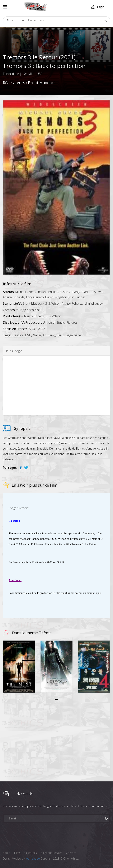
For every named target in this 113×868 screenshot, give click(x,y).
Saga (69, 335)
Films (17, 853)
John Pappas (77, 297)
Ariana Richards (14, 297)
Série (78, 335)
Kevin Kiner (34, 310)
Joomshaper (33, 858)
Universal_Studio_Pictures (60, 322)
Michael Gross (25, 292)
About (7, 853)
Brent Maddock (42, 83)
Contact (71, 853)
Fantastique (11, 74)
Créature (18, 335)
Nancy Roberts (72, 303)
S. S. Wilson (53, 303)
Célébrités (31, 853)
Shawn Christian (47, 292)
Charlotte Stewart (93, 292)
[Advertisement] (56, 385)
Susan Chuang (69, 292)
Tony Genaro (35, 297)
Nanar (37, 335)
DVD (28, 335)
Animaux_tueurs (54, 335)
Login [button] (101, 7)
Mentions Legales (51, 853)
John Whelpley (93, 303)
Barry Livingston (56, 297)
